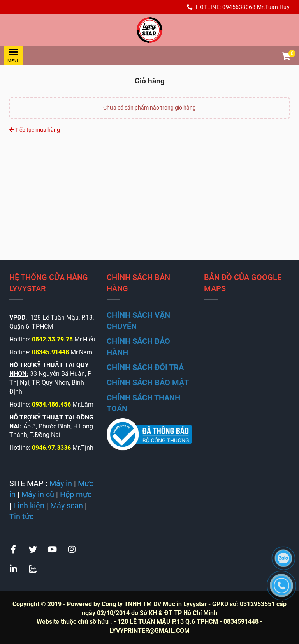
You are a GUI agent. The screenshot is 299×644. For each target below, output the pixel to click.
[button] (286, 57)
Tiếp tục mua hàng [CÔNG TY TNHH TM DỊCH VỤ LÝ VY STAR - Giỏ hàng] (35, 130)
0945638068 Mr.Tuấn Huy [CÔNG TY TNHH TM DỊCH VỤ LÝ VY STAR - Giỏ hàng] (256, 7)
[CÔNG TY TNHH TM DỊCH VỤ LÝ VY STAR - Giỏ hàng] (149, 30)
